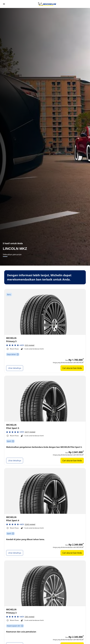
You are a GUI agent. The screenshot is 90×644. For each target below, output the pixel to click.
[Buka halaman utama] (47, 4)
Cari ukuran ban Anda (72, 368)
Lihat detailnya (15, 368)
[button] (20, 345)
